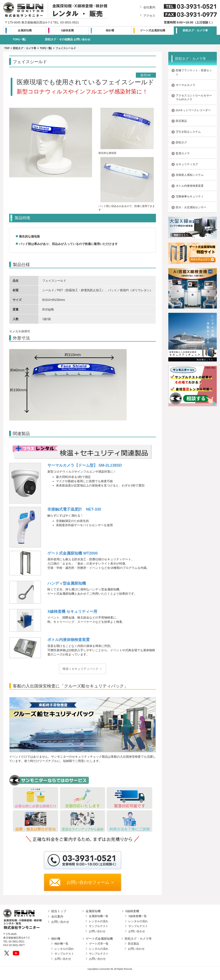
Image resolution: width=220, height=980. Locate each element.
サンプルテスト (99, 926)
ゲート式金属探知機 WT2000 (73, 553)
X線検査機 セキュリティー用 (72, 612)
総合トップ (59, 911)
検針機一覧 (61, 944)
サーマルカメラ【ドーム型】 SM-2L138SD (85, 465)
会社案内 (149, 7)
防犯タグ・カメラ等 (195, 30)
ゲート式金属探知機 (153, 30)
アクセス (149, 16)
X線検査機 (67, 30)
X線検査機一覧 (138, 916)
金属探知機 (25, 30)
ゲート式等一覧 (99, 944)
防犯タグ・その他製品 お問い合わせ (68, 39)
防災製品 (133, 944)
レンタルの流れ (99, 921)
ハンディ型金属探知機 (67, 583)
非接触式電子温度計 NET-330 (74, 509)
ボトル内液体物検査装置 (69, 640)
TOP (7, 48)
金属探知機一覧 (99, 916)
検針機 (110, 30)
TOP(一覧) (19, 39)
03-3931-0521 (70, 22)
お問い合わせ (60, 922)
